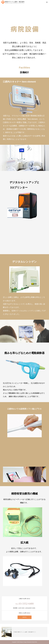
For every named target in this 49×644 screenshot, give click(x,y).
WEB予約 (24, 617)
